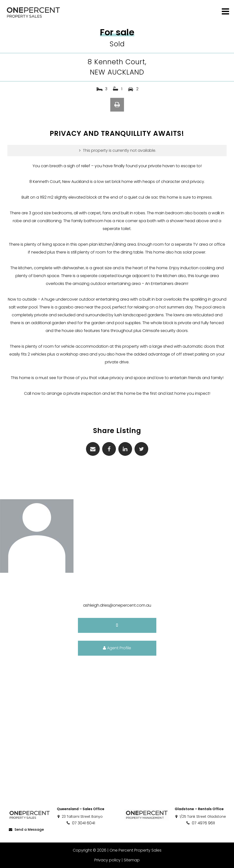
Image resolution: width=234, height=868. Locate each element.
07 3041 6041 (80, 823)
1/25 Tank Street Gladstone (200, 817)
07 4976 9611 (200, 823)
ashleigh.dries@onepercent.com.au (117, 605)
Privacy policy (107, 860)
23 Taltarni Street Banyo (80, 817)
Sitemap (132, 860)
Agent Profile (117, 648)
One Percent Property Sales (135, 850)
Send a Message (26, 830)
